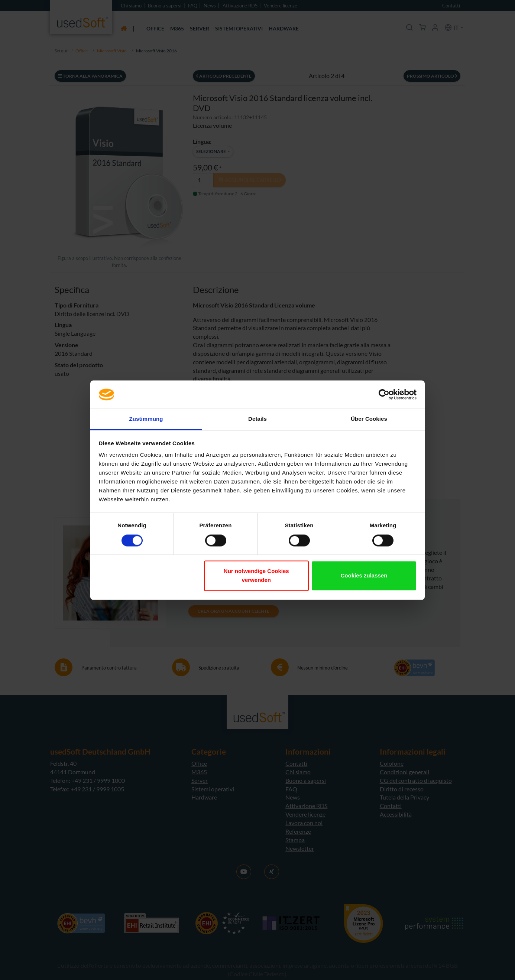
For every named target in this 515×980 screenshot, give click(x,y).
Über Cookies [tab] (369, 419)
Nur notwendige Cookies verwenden (256, 576)
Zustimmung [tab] (146, 419)
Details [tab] (257, 419)
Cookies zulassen (364, 576)
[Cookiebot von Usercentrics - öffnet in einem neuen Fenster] (384, 394)
